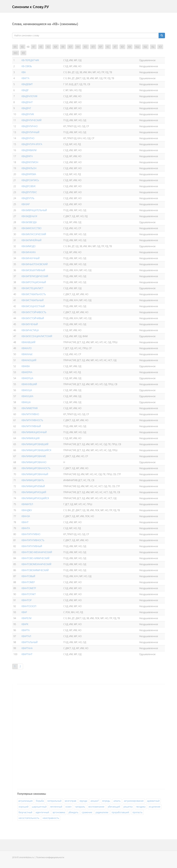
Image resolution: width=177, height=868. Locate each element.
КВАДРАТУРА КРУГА (32, 144)
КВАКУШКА (27, 396)
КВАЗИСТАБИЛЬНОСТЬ (34, 294)
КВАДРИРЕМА (29, 174)
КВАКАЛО (27, 348)
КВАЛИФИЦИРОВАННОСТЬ (36, 468)
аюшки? (95, 801)
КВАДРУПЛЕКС (29, 192)
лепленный (56, 807)
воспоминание (96, 807)
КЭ (160, 47)
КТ (115, 47)
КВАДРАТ (26, 108)
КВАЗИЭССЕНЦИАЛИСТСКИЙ (37, 336)
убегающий (114, 807)
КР (101, 47)
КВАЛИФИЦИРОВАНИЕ (34, 456)
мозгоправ (71, 801)
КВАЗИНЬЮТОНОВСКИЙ (35, 264)
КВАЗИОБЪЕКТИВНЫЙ (33, 270)
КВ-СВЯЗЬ (27, 66)
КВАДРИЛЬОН (29, 168)
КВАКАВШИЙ (29, 342)
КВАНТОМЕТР (29, 588)
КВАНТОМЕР (28, 582)
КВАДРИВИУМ (29, 150)
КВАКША (26, 402)
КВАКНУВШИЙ (29, 384)
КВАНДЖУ (27, 510)
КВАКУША (27, 390)
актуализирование (134, 801)
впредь (106, 801)
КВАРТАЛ (26, 636)
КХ (130, 47)
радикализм (102, 812)
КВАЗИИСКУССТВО (32, 228)
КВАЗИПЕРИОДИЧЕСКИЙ (35, 276)
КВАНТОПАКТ (29, 594)
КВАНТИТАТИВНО (31, 534)
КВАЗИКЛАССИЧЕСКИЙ (34, 234)
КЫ (145, 47)
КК (63, 47)
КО (86, 47)
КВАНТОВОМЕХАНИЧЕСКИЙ (36, 564)
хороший (24, 807)
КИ (56, 47)
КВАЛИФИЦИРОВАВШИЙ (35, 444)
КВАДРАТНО (28, 138)
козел (68, 807)
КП (93, 47)
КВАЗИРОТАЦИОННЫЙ (34, 282)
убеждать (73, 812)
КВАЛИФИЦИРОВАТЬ (33, 480)
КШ (137, 47)
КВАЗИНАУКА (29, 252)
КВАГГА (26, 78)
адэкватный (153, 801)
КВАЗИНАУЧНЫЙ (31, 258)
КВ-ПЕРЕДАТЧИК (30, 60)
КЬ (153, 47)
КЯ (23, 53)
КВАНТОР (27, 600)
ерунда (83, 801)
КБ (22, 47)
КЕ (41, 47)
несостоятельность (29, 818)
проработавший (120, 812)
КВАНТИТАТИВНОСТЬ (33, 540)
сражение (87, 812)
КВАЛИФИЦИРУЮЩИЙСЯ (35, 498)
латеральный (54, 801)
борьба (40, 801)
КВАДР (25, 90)
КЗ (48, 47)
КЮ (16, 53)
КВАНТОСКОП (29, 606)
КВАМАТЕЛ (27, 504)
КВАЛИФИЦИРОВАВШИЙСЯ (36, 450)
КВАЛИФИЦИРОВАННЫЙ (35, 474)
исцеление (155, 807)
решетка (128, 807)
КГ (34, 47)
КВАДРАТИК (28, 114)
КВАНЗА (26, 516)
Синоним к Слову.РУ (31, 7)
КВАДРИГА (27, 156)
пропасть (138, 812)
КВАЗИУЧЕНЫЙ (30, 324)
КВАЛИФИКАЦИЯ (31, 438)
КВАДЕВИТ (27, 84)
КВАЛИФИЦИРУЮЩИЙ (34, 492)
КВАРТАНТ (27, 654)
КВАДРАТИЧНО (30, 126)
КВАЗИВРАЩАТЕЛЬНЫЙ (34, 210)
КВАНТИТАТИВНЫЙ (32, 546)
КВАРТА (26, 630)
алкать (117, 801)
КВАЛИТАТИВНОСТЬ (32, 420)
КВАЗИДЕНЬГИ (29, 216)
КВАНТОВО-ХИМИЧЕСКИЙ (36, 558)
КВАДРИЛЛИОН (30, 162)
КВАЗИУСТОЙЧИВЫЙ (33, 318)
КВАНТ (25, 522)
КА (15, 47)
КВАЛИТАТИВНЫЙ (31, 426)
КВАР (24, 612)
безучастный (26, 812)
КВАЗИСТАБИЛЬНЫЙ (33, 300)
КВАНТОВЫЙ (28, 576)
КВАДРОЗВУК (29, 186)
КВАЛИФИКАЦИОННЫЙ (34, 432)
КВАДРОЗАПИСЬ (30, 180)
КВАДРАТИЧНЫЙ (30, 132)
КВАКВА (26, 366)
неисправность (51, 818)
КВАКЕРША (27, 378)
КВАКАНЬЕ (27, 354)
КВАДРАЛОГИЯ (29, 96)
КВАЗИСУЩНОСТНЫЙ (33, 306)
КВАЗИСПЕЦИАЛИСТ (33, 288)
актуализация (26, 801)
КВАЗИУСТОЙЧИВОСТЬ (34, 312)
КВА (24, 72)
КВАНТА (26, 528)
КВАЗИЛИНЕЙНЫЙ (32, 240)
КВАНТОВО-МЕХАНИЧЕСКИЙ (37, 552)
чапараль (80, 807)
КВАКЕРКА (27, 372)
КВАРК (25, 624)
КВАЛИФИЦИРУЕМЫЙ (33, 486)
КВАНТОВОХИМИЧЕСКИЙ (35, 570)
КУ (122, 47)
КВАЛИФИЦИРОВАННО (34, 462)
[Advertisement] (42, 736)
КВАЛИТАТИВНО (30, 414)
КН (78, 47)
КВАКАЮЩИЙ (29, 360)
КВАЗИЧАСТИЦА (30, 330)
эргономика (59, 812)
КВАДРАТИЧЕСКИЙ (32, 120)
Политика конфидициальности (50, 857)
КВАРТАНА (27, 648)
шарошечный (39, 807)
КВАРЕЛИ (27, 618)
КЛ (70, 47)
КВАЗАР (26, 204)
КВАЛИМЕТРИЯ (30, 408)
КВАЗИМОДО (29, 246)
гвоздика (141, 807)
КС (108, 47)
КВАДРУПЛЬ (28, 198)
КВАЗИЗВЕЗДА (29, 222)
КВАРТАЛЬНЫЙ (30, 642)
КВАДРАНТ (27, 102)
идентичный (42, 812)
